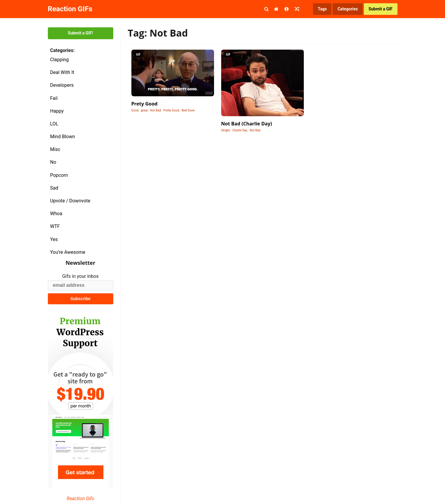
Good (135, 110)
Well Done (188, 110)
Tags (322, 9)
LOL (54, 124)
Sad (54, 188)
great (144, 110)
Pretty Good (171, 110)
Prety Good (145, 104)
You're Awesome (68, 252)
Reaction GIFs (70, 9)
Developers (62, 85)
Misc (55, 149)
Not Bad (155, 110)
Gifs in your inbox (80, 276)
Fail (54, 98)
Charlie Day (240, 130)
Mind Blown (63, 137)
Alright (225, 130)
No (53, 162)
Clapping (60, 60)
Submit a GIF (381, 9)
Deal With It (62, 72)
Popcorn (59, 175)
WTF (55, 226)
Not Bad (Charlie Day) (247, 124)
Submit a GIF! (80, 33)
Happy (57, 111)
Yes (54, 239)
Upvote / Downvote (70, 201)
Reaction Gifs (80, 499)
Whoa (56, 214)
